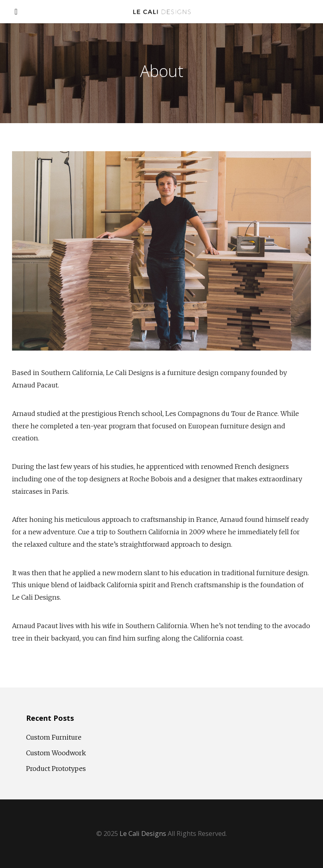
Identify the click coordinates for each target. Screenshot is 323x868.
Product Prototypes (56, 769)
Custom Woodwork (56, 753)
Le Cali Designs (143, 834)
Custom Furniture (54, 737)
